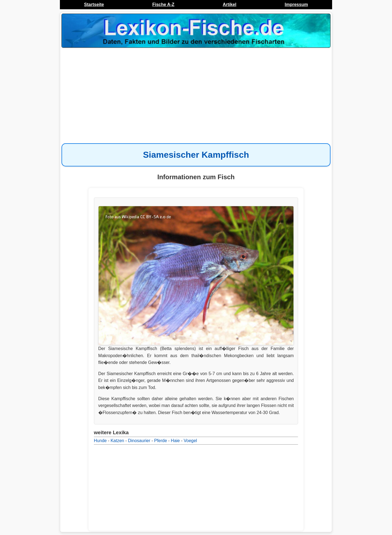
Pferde (160, 441)
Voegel (190, 441)
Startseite (94, 4)
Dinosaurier (139, 441)
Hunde (100, 441)
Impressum (296, 4)
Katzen (117, 441)
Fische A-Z (163, 4)
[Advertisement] (196, 93)
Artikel (229, 4)
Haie (175, 441)
